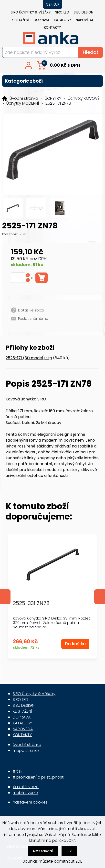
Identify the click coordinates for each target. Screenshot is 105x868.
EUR (56, 4)
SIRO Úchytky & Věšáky (31, 12)
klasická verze (26, 787)
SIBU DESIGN (84, 12)
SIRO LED (62, 12)
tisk (19, 771)
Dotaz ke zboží (31, 310)
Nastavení (43, 851)
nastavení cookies (30, 802)
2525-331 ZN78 (31, 603)
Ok (69, 851)
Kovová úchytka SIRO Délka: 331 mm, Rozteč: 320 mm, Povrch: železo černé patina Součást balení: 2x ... (52, 623)
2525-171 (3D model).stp (29, 358)
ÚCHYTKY (53, 99)
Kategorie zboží (53, 81)
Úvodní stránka (24, 99)
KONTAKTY (52, 28)
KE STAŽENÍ (20, 20)
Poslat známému (33, 319)
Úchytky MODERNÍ (23, 103)
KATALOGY (63, 20)
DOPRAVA (42, 20)
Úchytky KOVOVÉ (84, 99)
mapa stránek (26, 750)
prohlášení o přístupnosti (40, 777)
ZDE (79, 861)
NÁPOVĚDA (84, 20)
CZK (49, 4)
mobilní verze (25, 793)
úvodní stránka (27, 745)
